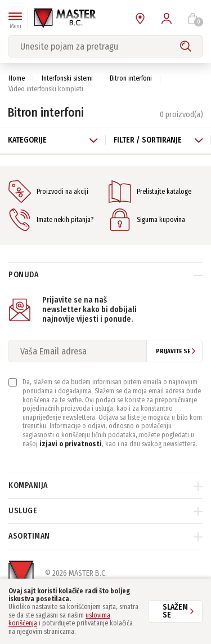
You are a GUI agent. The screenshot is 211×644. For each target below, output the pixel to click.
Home (17, 78)
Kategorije (53, 140)
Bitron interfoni (131, 78)
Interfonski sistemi (67, 78)
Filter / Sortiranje (159, 140)
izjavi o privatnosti (71, 444)
